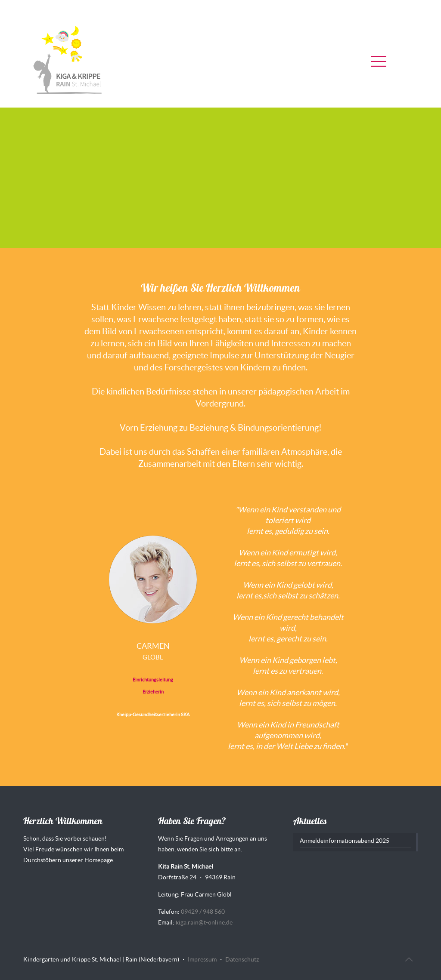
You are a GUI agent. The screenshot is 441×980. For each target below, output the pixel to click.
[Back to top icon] (409, 959)
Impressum (202, 959)
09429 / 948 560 (203, 912)
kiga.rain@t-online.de (204, 922)
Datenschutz (242, 959)
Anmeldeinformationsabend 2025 (345, 841)
